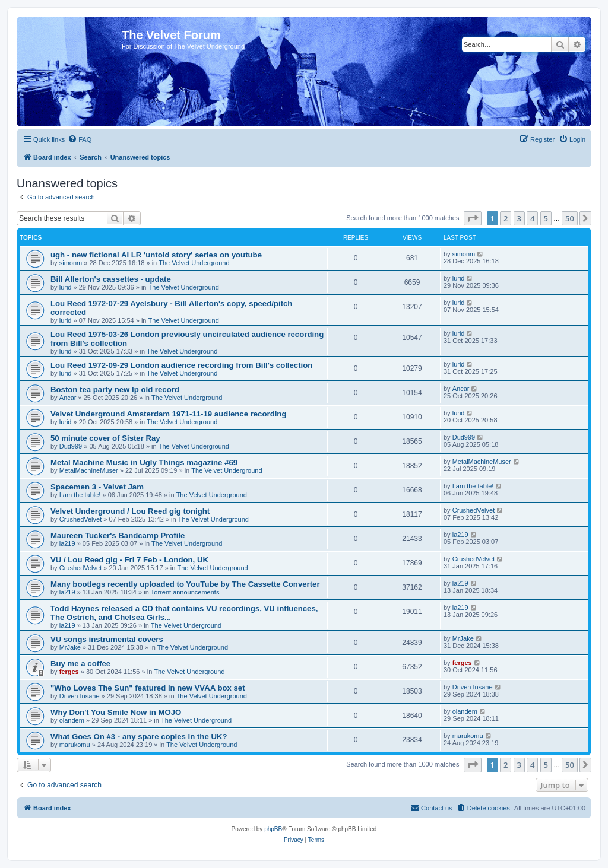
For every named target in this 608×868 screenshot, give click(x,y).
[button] (473, 218)
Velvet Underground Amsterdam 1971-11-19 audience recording (168, 414)
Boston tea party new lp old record (115, 390)
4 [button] (532, 218)
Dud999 (71, 446)
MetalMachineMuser (89, 470)
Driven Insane (80, 696)
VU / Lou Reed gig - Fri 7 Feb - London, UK (129, 560)
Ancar (68, 398)
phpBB (273, 829)
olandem (72, 720)
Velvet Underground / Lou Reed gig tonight (130, 511)
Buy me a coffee (80, 664)
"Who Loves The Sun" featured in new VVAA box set (148, 688)
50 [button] (570, 218)
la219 (67, 543)
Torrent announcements (185, 592)
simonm (71, 263)
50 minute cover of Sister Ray (105, 438)
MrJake (70, 647)
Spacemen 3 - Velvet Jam (97, 487)
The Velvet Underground (194, 263)
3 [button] (519, 218)
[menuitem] (80, 139)
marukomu (75, 745)
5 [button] (546, 218)
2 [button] (506, 218)
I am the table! (80, 495)
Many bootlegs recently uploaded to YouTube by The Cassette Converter (185, 584)
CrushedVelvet (81, 519)
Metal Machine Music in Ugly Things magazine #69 (144, 462)
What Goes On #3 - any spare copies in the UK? (139, 737)
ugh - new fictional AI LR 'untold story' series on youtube (156, 255)
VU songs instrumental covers (107, 639)
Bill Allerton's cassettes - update (111, 279)
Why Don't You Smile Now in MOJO (116, 712)
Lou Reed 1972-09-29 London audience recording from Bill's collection (181, 365)
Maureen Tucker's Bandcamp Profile (118, 535)
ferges (69, 672)
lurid (66, 287)
